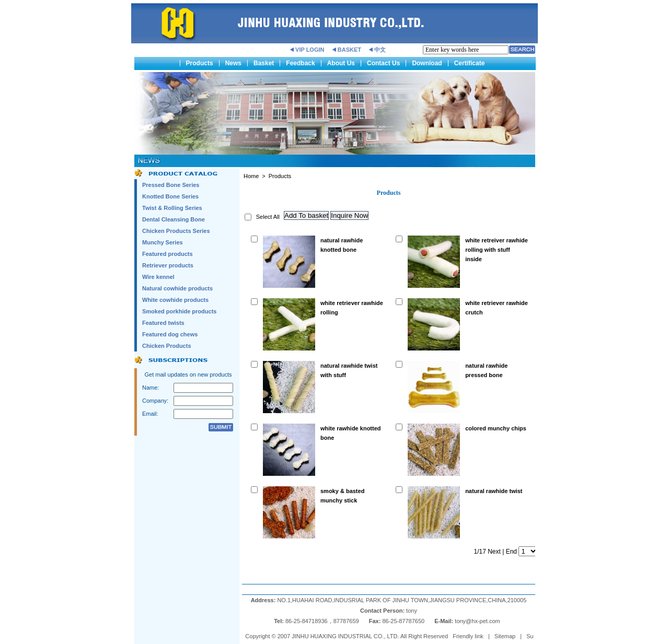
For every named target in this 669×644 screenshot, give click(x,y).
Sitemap (505, 636)
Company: (155, 401)
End (511, 552)
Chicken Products (167, 346)
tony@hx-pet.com (478, 621)
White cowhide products (175, 300)
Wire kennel (158, 277)
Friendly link (468, 636)
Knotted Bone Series (170, 196)
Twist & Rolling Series (172, 208)
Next (494, 552)
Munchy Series (163, 242)
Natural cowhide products (177, 288)
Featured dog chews (170, 334)
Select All (268, 217)
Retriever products (168, 265)
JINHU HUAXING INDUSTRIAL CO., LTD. (345, 636)
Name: (151, 388)
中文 (380, 50)
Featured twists (163, 323)
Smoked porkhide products (179, 311)
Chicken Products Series (176, 231)
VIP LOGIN (310, 50)
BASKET (349, 50)
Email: (150, 414)
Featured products (168, 254)
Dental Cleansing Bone (174, 219)
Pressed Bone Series (171, 185)
